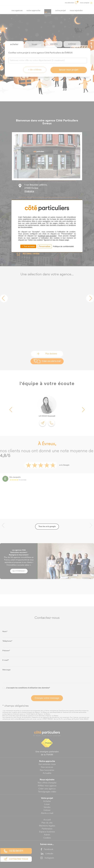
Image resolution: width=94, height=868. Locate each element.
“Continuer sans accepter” (47, 236)
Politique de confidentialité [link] (63, 246)
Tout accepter (28, 246)
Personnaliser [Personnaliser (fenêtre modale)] (45, 246)
